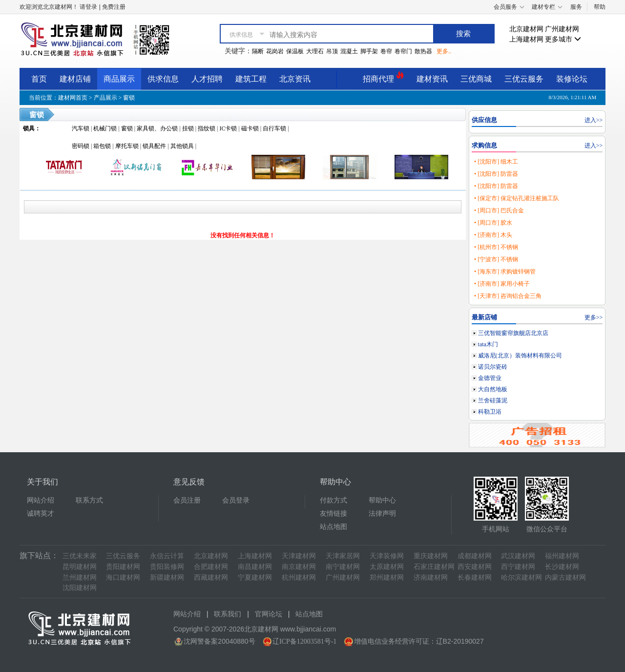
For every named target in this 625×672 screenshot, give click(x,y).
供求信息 (163, 79)
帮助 (600, 7)
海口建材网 (123, 577)
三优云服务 (524, 79)
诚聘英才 (41, 514)
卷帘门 (403, 51)
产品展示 (105, 98)
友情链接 (333, 514)
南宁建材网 (343, 567)
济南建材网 (431, 577)
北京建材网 (526, 29)
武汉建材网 (518, 556)
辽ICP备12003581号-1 (304, 641)
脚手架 (369, 51)
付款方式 (333, 500)
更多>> (594, 317)
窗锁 (129, 98)
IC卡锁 (228, 128)
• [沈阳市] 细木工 (496, 162)
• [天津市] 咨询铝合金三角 (508, 296)
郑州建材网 (387, 577)
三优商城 (476, 79)
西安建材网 (475, 567)
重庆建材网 (431, 556)
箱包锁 (102, 146)
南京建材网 (299, 567)
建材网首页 (73, 98)
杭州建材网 (299, 577)
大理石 (315, 51)
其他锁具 (182, 146)
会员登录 (236, 500)
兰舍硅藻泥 (493, 400)
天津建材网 (299, 556)
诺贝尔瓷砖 (493, 367)
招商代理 (383, 77)
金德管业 (490, 378)
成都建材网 (475, 556)
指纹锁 (207, 128)
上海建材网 (526, 39)
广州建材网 (562, 29)
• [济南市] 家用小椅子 (502, 284)
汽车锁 (81, 128)
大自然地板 (493, 389)
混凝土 (349, 51)
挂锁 (188, 128)
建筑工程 (251, 79)
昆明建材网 (80, 567)
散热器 (423, 51)
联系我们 (228, 614)
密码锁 (81, 146)
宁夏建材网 (255, 577)
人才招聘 (207, 79)
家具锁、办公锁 (157, 128)
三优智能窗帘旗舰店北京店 (513, 333)
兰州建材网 (80, 577)
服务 (576, 7)
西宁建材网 (518, 567)
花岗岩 (275, 51)
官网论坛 (269, 614)
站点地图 (333, 527)
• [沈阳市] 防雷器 (496, 174)
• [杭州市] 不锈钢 (496, 247)
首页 (39, 79)
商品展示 (119, 79)
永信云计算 (167, 556)
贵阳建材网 (123, 567)
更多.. (444, 51)
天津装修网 (387, 556)
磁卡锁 (250, 128)
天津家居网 (343, 556)
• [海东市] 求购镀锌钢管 (505, 272)
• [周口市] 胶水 (493, 223)
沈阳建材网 (80, 588)
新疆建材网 (167, 577)
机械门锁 (105, 128)
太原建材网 (387, 567)
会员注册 (187, 500)
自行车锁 (274, 128)
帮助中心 (382, 500)
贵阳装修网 (167, 567)
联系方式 (89, 500)
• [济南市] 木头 (493, 235)
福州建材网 (562, 556)
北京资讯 (295, 79)
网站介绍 (41, 500)
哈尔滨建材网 (521, 577)
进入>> (594, 120)
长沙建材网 (562, 567)
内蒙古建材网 (565, 577)
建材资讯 (432, 79)
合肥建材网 (211, 567)
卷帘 (386, 51)
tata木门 (488, 344)
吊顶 (332, 51)
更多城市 (563, 39)
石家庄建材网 (434, 567)
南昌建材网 (255, 567)
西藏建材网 (211, 577)
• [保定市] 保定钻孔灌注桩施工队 (517, 198)
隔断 (258, 51)
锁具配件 (154, 146)
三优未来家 (80, 556)
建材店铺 (75, 79)
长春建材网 (475, 577)
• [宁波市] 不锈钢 (496, 259)
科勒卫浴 (490, 412)
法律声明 (382, 514)
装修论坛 (572, 79)
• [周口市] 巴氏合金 (499, 210)
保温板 (295, 51)
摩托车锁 (127, 146)
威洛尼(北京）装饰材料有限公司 (520, 356)
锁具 (29, 128)
